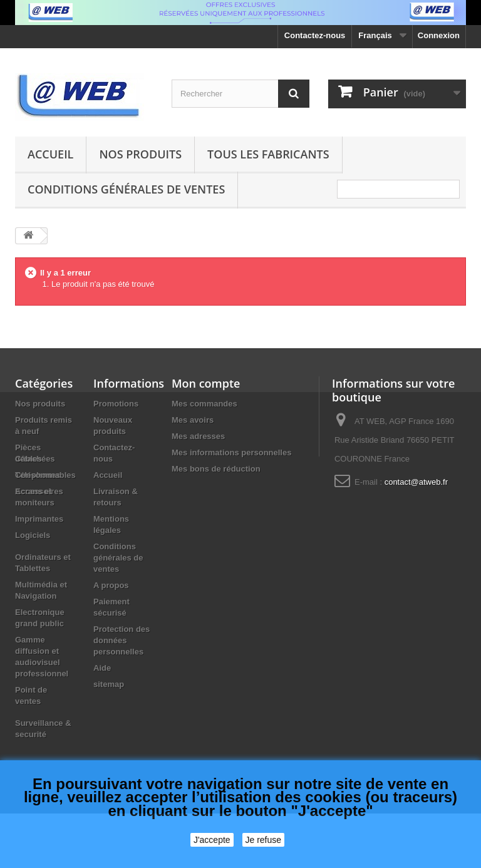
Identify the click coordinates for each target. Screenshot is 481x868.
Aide (102, 668)
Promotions (116, 404)
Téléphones (38, 475)
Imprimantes (39, 573)
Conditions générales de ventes (126, 189)
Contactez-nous (315, 35)
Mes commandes (204, 404)
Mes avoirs (193, 420)
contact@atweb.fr (416, 482)
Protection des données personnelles (122, 640)
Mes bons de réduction (216, 469)
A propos (111, 585)
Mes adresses (198, 436)
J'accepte (212, 840)
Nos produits (140, 154)
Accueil (50, 154)
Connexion (439, 35)
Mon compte (206, 383)
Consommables (45, 530)
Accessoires (39, 491)
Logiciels (33, 590)
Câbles (28, 513)
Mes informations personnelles (231, 452)
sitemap (109, 684)
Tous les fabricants (268, 154)
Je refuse (264, 840)
